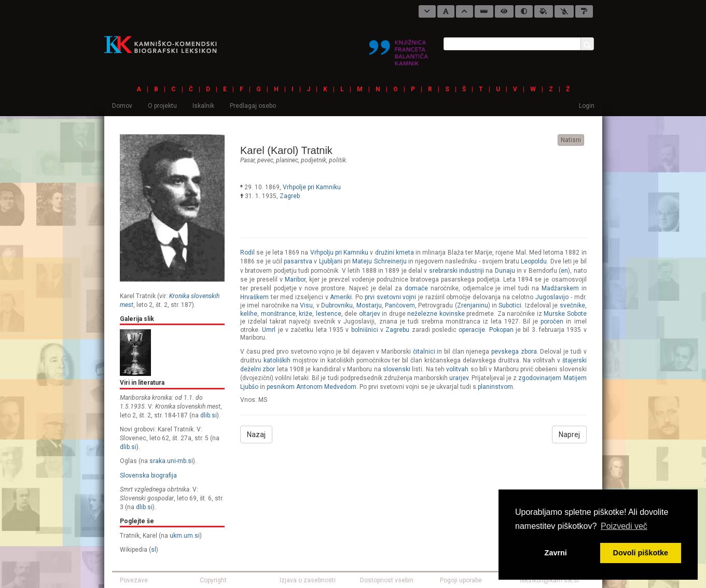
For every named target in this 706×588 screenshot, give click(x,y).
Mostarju (369, 305)
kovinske (452, 314)
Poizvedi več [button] (624, 526)
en (564, 271)
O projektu (162, 106)
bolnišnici (365, 330)
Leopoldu (534, 261)
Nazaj (256, 435)
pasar (247, 160)
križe (306, 314)
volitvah (457, 369)
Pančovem (400, 305)
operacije (472, 330)
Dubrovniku (337, 305)
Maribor (295, 279)
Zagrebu (397, 330)
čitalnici (424, 352)
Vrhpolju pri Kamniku (340, 253)
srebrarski (443, 271)
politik (337, 160)
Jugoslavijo (552, 297)
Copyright (213, 580)
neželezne (422, 314)
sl (154, 550)
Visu (306, 305)
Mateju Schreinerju (379, 261)
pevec (265, 160)
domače (416, 288)
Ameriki (341, 297)
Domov (122, 106)
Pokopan (501, 330)
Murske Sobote (565, 314)
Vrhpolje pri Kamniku (312, 187)
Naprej (569, 435)
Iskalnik (203, 106)
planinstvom (495, 387)
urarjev (459, 378)
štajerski (575, 360)
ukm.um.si (185, 536)
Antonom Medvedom (326, 387)
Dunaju (505, 271)
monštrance (278, 314)
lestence (329, 314)
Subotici (510, 305)
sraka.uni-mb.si (171, 461)
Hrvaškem (254, 297)
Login (587, 106)
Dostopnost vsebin (387, 580)
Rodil (247, 253)
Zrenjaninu (473, 305)
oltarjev (370, 314)
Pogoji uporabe (461, 580)
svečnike (572, 305)
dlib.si (209, 415)
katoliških (277, 360)
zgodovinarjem (540, 378)
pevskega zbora (514, 352)
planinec (287, 160)
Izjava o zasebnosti (308, 580)
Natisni (571, 140)
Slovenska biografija (148, 475)
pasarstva (298, 261)
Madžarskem (560, 288)
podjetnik (314, 160)
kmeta (405, 253)
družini (385, 253)
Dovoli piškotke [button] (641, 553)
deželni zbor (258, 369)
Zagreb (290, 196)
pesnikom (281, 387)
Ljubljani (331, 261)
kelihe (249, 314)
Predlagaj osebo (253, 106)
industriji (472, 271)
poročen (552, 321)
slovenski (397, 369)
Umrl (269, 330)
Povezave (134, 580)
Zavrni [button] (556, 553)
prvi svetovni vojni (390, 297)
